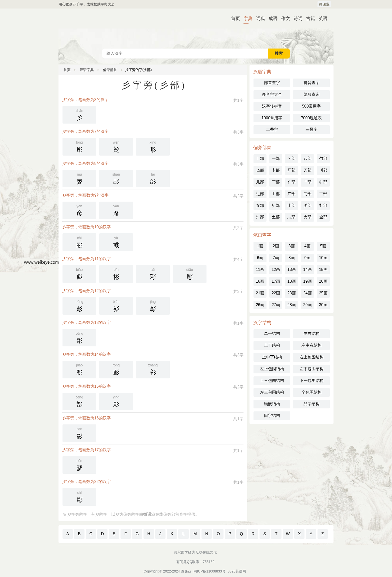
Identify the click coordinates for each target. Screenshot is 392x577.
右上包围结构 (311, 357)
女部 (260, 205)
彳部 (323, 182)
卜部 (276, 170)
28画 (292, 305)
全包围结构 (311, 392)
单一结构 (272, 334)
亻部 (291, 182)
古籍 (308, 19)
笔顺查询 (311, 94)
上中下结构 (272, 357)
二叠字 (272, 129)
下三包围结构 (311, 381)
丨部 (260, 158)
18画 (292, 281)
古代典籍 (196, 29)
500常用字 (311, 106)
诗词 (296, 19)
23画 (292, 293)
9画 (307, 258)
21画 (260, 293)
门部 (307, 194)
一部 (276, 158)
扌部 (323, 205)
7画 (276, 258)
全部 (323, 217)
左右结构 (311, 334)
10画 (323, 258)
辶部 (260, 194)
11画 (260, 269)
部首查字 (272, 83)
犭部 (276, 205)
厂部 (291, 170)
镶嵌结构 (272, 404)
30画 (323, 305)
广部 (291, 194)
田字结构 (272, 416)
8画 (292, 258)
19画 (307, 281)
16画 (260, 281)
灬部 (291, 217)
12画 (276, 269)
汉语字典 (87, 70)
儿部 (260, 182)
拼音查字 (311, 83)
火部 (307, 217)
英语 (321, 19)
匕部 (260, 170)
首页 (233, 19)
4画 (307, 246)
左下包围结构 (311, 369)
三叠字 (311, 129)
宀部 (323, 194)
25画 (323, 293)
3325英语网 (237, 571)
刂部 (323, 170)
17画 (276, 281)
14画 (307, 269)
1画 (260, 246)
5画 (323, 246)
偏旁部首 (110, 70)
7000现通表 (311, 118)
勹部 (323, 158)
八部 (307, 158)
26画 (260, 305)
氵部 (260, 217)
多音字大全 (272, 94)
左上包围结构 (272, 369)
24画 (307, 293)
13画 (292, 269)
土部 (276, 217)
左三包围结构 (272, 392)
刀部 (307, 170)
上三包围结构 (272, 381)
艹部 (307, 182)
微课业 (324, 4)
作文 (283, 19)
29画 (307, 305)
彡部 (307, 205)
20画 (323, 281)
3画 (292, 246)
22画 (276, 293)
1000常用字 (272, 118)
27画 (276, 305)
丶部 (291, 158)
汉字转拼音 (272, 106)
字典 (246, 19)
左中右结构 (311, 345)
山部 (291, 205)
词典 (258, 19)
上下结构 (272, 345)
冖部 (276, 182)
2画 (276, 246)
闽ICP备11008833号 (209, 571)
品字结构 (311, 404)
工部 (276, 194)
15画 (323, 269)
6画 (260, 258)
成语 (271, 19)
